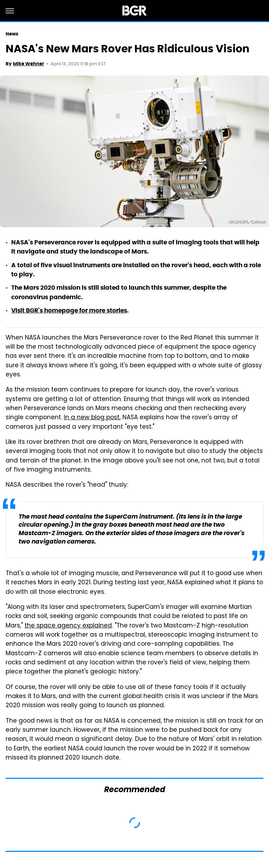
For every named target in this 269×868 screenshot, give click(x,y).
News (12, 34)
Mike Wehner (29, 64)
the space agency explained (68, 626)
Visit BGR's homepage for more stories (69, 310)
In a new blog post (92, 418)
